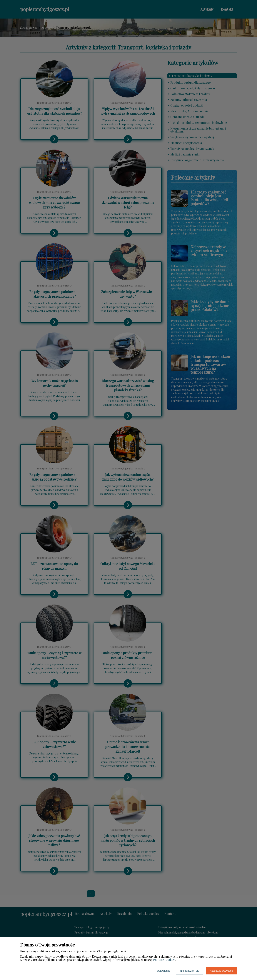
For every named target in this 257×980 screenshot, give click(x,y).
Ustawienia (163, 971)
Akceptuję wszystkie (221, 971)
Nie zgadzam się (190, 971)
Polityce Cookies (164, 960)
